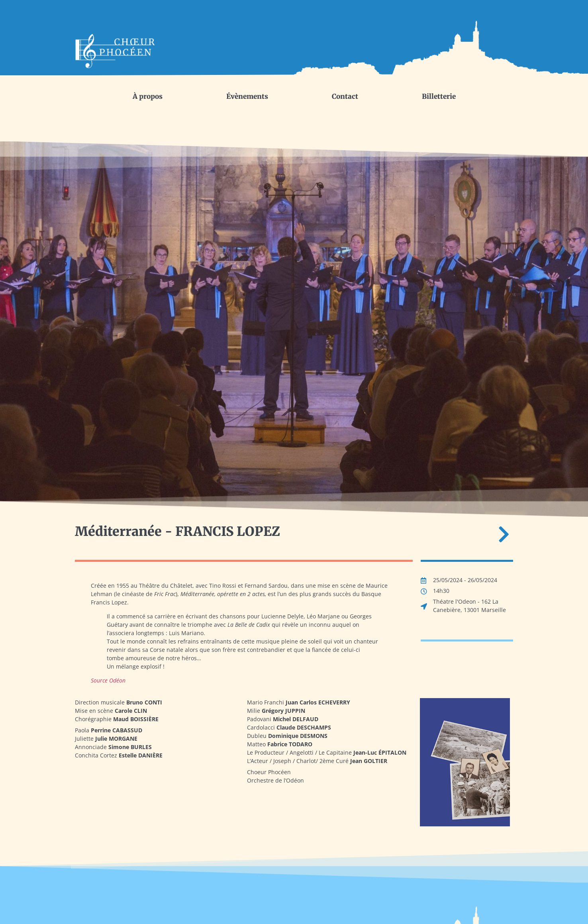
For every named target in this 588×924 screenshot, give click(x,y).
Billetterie (439, 96)
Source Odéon (108, 680)
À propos (148, 96)
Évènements (247, 96)
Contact (345, 96)
